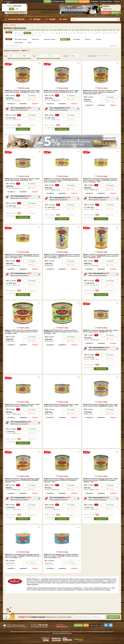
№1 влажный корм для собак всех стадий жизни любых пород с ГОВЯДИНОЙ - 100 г (100, 331)
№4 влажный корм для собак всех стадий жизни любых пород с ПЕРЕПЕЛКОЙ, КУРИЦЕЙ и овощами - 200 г (22, 480)
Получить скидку (24, 88)
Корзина (106, 6)
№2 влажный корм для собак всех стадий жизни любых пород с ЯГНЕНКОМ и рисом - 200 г (61, 91)
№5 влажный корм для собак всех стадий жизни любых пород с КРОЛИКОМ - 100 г (61, 405)
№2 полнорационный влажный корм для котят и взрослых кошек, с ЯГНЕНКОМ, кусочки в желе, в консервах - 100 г (100, 180)
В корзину (33, 96)
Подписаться (113, 617)
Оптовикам (94, 2)
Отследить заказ (59, 2)
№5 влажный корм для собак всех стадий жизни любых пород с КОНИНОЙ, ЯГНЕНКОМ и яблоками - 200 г (61, 480)
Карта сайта (95, 625)
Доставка (106, 2)
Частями (33, 99)
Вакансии (78, 625)
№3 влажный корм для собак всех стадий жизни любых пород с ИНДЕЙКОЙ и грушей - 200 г (101, 405)
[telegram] (110, 625)
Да (12, 9)
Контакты (117, 2)
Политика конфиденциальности (62, 633)
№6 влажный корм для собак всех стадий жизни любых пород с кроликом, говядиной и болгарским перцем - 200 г (100, 92)
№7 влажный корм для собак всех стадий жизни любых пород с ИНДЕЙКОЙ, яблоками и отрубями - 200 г (100, 480)
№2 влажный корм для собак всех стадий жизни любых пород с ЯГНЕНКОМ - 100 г (22, 405)
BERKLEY (24, 51)
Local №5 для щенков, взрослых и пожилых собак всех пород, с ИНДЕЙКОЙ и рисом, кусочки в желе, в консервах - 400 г (101, 256)
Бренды (37, 19)
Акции (52, 19)
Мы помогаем (84, 2)
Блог (65, 19)
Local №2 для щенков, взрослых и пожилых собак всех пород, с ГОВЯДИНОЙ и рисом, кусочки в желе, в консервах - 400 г (62, 256)
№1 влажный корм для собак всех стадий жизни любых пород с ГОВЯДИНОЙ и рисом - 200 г (23, 91)
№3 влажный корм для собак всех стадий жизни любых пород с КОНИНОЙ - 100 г (22, 179)
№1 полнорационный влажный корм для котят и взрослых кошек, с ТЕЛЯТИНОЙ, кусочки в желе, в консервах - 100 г (61, 180)
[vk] (106, 625)
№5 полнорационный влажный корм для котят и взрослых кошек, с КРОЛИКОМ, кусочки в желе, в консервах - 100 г (22, 256)
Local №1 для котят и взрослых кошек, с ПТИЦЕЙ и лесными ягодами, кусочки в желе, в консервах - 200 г (22, 332)
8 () (44, 10)
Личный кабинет (116, 13)
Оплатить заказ (73, 2)
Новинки (47, 2)
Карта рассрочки (62, 626)
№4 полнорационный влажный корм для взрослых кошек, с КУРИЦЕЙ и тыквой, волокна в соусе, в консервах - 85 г (61, 556)
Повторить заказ (107, 13)
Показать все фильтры (12, 46)
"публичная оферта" (45, 632)
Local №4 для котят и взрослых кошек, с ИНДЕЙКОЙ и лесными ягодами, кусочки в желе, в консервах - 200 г (61, 332)
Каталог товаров (16, 19)
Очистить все (113, 46)
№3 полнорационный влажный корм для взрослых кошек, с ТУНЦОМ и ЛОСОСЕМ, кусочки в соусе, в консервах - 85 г (23, 556)
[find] (118, 19)
